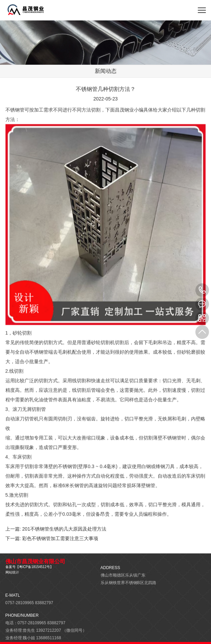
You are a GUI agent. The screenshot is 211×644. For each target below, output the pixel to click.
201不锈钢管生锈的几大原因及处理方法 (64, 529)
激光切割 (19, 498)
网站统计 (12, 572)
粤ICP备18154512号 (34, 567)
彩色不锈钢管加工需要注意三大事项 (60, 538)
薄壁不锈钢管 (167, 441)
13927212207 (202, 290)
